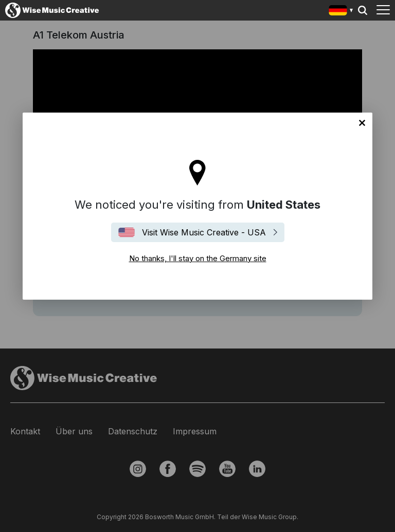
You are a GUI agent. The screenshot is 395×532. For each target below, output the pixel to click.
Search (363, 10)
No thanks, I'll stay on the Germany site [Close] (362, 123)
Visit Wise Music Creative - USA (204, 232)
